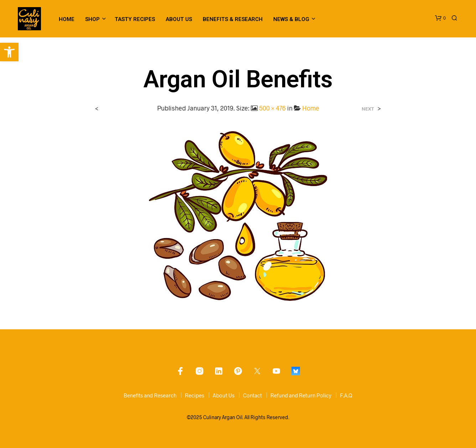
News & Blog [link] (291, 19)
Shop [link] (92, 19)
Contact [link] (252, 395)
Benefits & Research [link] (233, 19)
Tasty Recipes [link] (135, 19)
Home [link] (67, 19)
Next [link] (368, 109)
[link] (9, 52)
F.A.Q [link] (346, 395)
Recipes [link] (195, 395)
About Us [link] (179, 19)
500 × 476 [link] (272, 108)
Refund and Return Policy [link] (301, 395)
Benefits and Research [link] (150, 395)
